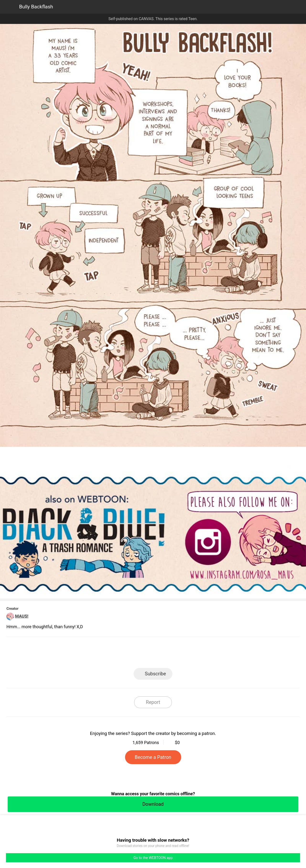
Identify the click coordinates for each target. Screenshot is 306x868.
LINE (110, 654)
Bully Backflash (36, 7)
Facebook (132, 654)
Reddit (196, 654)
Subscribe (155, 674)
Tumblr (175, 654)
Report (153, 702)
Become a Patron (153, 757)
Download (153, 804)
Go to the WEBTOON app (153, 858)
